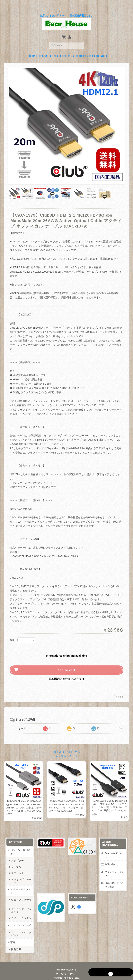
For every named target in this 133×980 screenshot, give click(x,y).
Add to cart (67, 662)
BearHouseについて (114, 847)
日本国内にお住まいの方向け (66, 671)
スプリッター (19, 866)
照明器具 (16, 942)
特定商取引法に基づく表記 (114, 877)
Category (66, 49)
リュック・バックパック (21, 926)
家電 (13, 935)
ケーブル (16, 859)
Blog (83, 49)
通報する (120, 689)
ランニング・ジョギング (21, 903)
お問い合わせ (112, 857)
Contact (100, 49)
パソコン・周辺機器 (20, 844)
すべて (22, 721)
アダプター (17, 853)
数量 (12, 633)
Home (33, 49)
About (47, 49)
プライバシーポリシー (114, 866)
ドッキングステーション (21, 873)
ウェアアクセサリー (21, 894)
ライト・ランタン (21, 911)
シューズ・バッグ (20, 918)
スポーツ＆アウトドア (20, 884)
